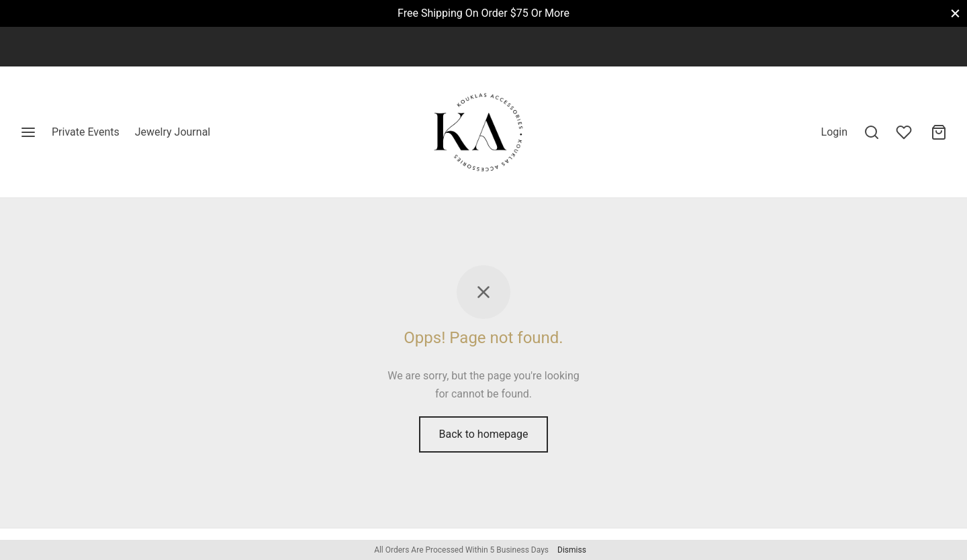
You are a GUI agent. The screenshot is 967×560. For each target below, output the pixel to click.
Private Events (86, 132)
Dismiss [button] (572, 550)
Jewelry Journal (173, 132)
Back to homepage (484, 434)
